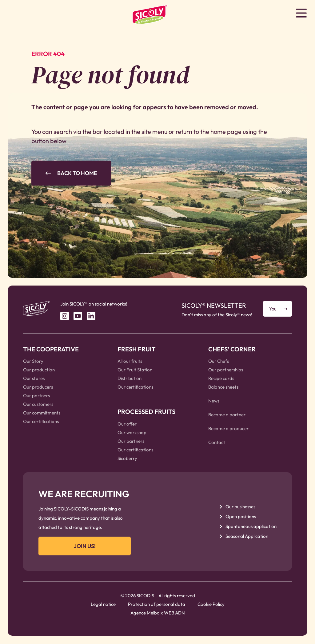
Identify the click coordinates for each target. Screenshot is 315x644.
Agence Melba (145, 613)
